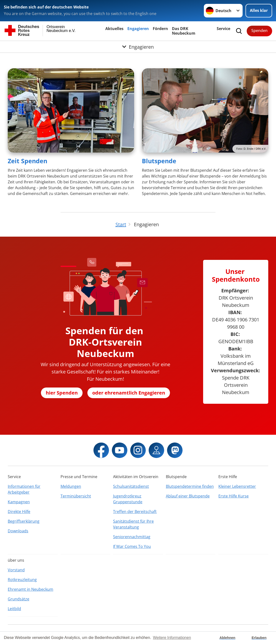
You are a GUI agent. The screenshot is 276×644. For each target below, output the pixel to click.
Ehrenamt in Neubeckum (31, 589)
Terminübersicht (76, 496)
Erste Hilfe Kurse (234, 496)
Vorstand (16, 570)
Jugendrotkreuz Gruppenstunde (128, 499)
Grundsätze (19, 599)
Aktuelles (114, 29)
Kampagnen (19, 502)
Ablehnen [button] (228, 638)
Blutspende (159, 161)
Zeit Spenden (27, 161)
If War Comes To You (132, 546)
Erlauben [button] (259, 638)
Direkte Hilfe (19, 512)
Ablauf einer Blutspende (188, 496)
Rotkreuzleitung (22, 580)
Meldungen (71, 486)
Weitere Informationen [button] (172, 638)
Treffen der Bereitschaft (135, 512)
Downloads (18, 531)
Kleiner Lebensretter (237, 486)
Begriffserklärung (24, 521)
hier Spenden (62, 393)
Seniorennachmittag (132, 537)
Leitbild (14, 609)
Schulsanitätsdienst (131, 486)
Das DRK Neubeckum (184, 31)
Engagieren (138, 29)
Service (223, 29)
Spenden (259, 31)
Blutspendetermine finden (190, 486)
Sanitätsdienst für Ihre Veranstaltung (133, 524)
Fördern (160, 29)
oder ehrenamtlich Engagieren (129, 393)
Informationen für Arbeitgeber (24, 489)
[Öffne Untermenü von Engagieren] (138, 47)
